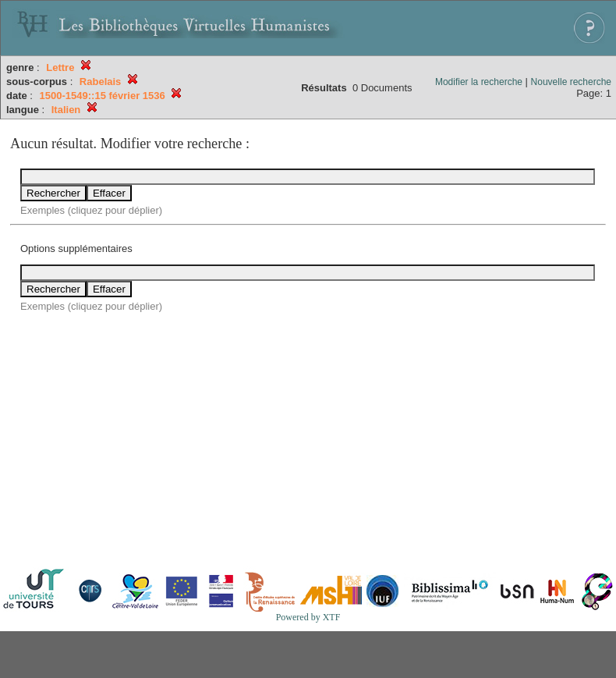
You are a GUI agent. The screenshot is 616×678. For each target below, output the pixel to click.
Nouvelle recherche (571, 82)
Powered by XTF (308, 617)
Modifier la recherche (479, 82)
